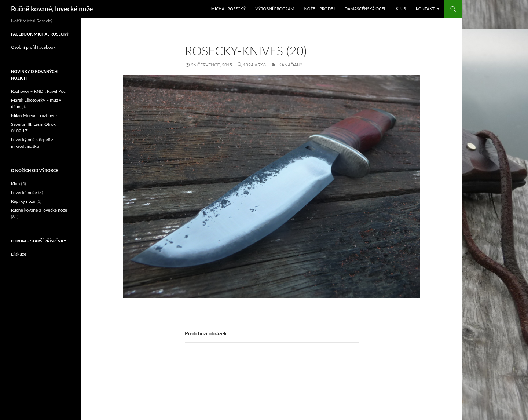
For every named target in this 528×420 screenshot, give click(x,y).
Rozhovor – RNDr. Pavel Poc (38, 91)
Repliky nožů (23, 201)
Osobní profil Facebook (33, 47)
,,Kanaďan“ (289, 65)
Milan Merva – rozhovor (34, 115)
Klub (401, 9)
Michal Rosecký (228, 9)
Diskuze (19, 254)
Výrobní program (275, 9)
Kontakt (425, 9)
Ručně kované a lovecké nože (39, 210)
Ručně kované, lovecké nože (52, 9)
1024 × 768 (254, 65)
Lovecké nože (24, 192)
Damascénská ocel (365, 9)
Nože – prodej (319, 9)
